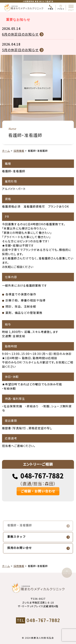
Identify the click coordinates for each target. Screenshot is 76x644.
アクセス (61, 8)
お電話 (51, 7)
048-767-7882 (42, 476)
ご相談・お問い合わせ (38, 491)
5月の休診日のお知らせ (20, 50)
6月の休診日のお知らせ (20, 34)
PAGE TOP (67, 574)
